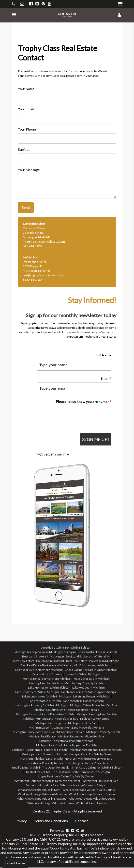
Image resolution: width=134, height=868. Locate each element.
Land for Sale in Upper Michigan (83, 701)
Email (106, 378)
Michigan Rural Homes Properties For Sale (40, 750)
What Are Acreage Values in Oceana (92, 799)
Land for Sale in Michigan (45, 701)
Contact (82, 821)
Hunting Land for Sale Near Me (49, 684)
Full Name (103, 355)
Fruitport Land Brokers (47, 675)
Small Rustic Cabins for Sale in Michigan (97, 768)
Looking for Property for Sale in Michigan (42, 706)
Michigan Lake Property (51, 723)
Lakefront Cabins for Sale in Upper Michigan (89, 692)
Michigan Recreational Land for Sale (81, 737)
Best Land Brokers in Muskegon (43, 657)
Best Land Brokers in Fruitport (97, 652)
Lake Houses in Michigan (89, 688)
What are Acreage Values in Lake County (89, 790)
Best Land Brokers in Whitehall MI (88, 657)
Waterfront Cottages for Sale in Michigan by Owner (47, 781)
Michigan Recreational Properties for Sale (66, 741)
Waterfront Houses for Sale (100, 781)
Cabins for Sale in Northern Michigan (39, 670)
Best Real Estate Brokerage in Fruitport (39, 661)
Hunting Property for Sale (87, 684)
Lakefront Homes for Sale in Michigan (47, 697)
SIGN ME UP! (94, 439)
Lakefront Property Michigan (92, 697)
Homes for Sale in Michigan (82, 675)
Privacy (21, 821)
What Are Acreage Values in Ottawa (51, 803)
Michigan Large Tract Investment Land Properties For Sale (66, 728)
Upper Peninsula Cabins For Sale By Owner (66, 777)
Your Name (26, 89)
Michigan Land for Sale (83, 723)
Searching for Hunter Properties (87, 763)
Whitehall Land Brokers (91, 803)
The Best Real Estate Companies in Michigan (81, 772)
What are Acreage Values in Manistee (42, 795)
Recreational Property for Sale (44, 763)
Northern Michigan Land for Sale (42, 759)
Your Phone (27, 129)
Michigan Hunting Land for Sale (97, 715)
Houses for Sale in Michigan (92, 679)
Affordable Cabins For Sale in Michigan (66, 648)
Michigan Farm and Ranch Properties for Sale (45, 715)
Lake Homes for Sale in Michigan (49, 688)
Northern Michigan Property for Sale (88, 759)
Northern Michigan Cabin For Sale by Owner (84, 755)
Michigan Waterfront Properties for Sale (96, 750)
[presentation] (74, 415)
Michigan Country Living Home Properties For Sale (66, 710)
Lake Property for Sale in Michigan (37, 692)
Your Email (26, 109)
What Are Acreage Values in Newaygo (42, 799)
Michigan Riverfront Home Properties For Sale (66, 746)
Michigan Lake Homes (95, 719)
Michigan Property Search (103, 732)
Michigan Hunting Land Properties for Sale (51, 719)
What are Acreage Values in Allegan (83, 786)
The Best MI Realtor (37, 772)
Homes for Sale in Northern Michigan (47, 679)
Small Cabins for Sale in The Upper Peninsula (41, 768)
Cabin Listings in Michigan (96, 666)
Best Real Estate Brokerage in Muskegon (93, 661)
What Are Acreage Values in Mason (92, 795)
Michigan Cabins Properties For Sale (94, 706)
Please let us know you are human (84, 402)
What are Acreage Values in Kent (39, 790)
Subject (24, 149)
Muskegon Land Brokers (37, 755)
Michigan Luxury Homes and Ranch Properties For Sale (49, 732)
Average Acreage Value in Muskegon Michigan (45, 652)
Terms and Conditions (51, 821)
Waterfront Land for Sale (42, 786)
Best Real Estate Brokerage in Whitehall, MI (49, 666)
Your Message (29, 170)
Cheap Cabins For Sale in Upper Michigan (91, 670)
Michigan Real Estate (42, 737)
